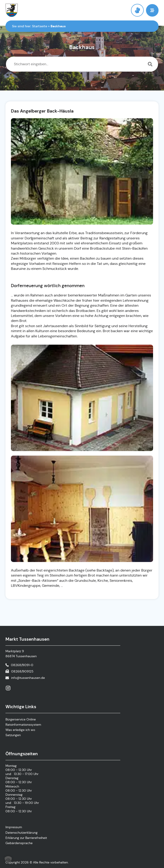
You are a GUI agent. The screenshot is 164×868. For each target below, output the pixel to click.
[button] (152, 10)
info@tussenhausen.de (28, 678)
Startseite (40, 26)
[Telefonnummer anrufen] (19, 665)
